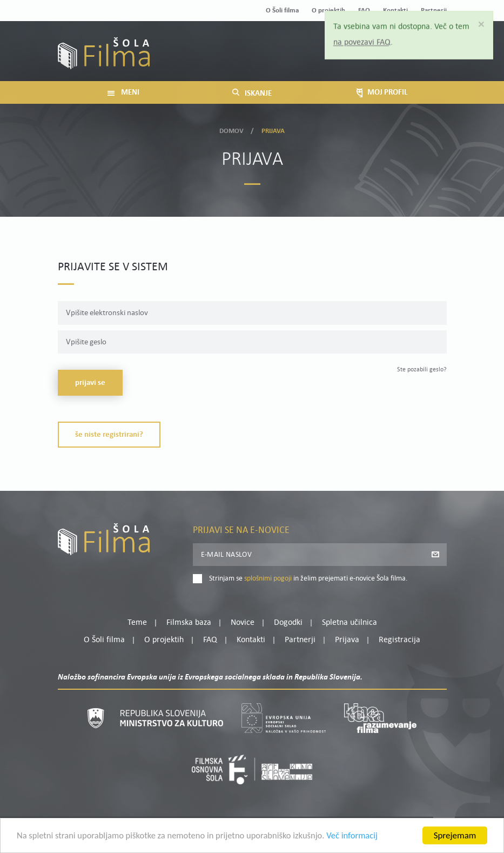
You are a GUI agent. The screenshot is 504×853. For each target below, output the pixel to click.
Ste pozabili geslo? (422, 370)
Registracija (428, 60)
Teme (137, 623)
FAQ (210, 640)
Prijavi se (90, 383)
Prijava (379, 60)
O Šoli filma (282, 11)
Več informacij (362, 838)
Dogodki (288, 623)
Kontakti (251, 640)
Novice (243, 623)
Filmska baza (189, 623)
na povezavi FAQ (362, 42)
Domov (232, 130)
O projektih (164, 640)
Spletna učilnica (350, 623)
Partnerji (300, 640)
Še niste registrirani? (109, 435)
